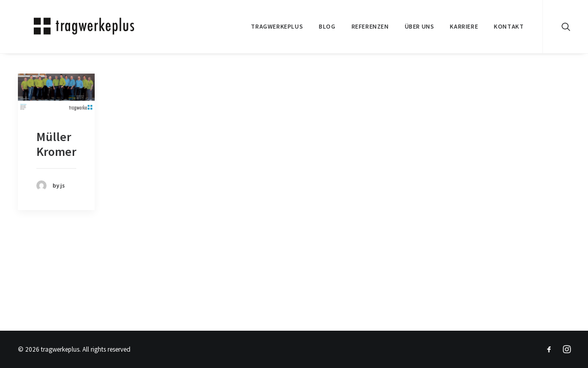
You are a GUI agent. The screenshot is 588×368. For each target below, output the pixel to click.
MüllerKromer (56, 144)
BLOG (327, 26)
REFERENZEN (370, 26)
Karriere (464, 26)
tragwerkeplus (277, 26)
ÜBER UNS (420, 26)
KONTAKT (509, 26)
